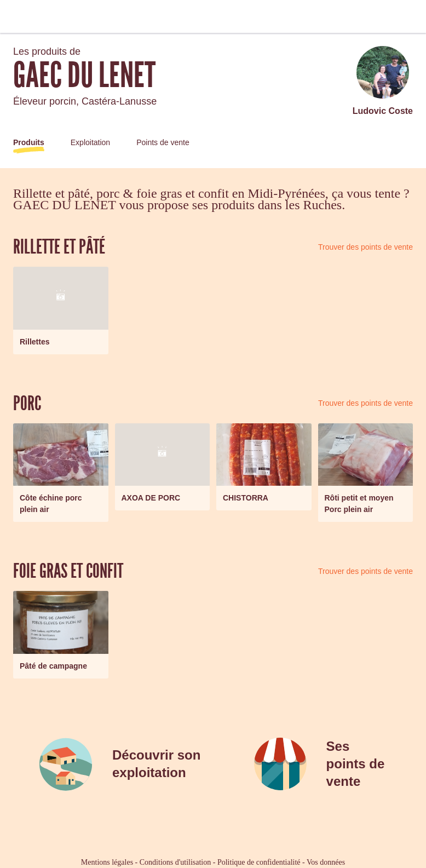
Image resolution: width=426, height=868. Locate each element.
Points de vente (163, 142)
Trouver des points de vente (365, 247)
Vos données (326, 862)
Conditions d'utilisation (175, 862)
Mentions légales (107, 862)
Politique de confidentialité (259, 862)
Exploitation (90, 142)
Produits (29, 142)
